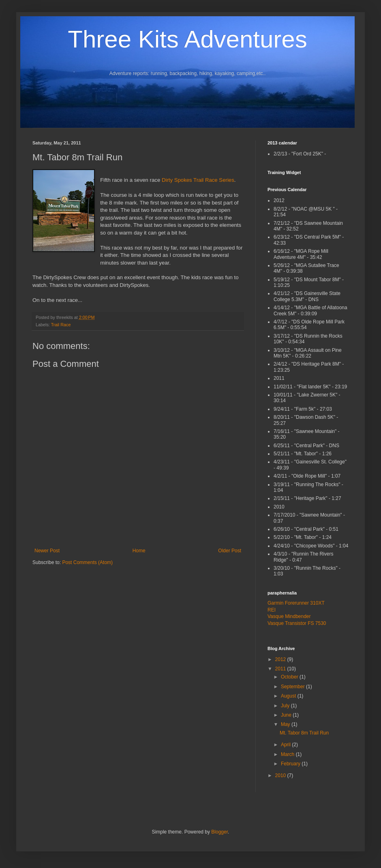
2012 (281, 659)
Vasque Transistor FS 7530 (297, 623)
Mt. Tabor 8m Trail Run (304, 733)
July (286, 706)
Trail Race (61, 325)
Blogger (219, 832)
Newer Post (47, 551)
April (286, 745)
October (290, 677)
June (287, 715)
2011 (281, 669)
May (286, 724)
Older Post (230, 551)
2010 (281, 775)
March (288, 754)
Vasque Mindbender (289, 616)
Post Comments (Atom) (87, 562)
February (291, 764)
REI (272, 610)
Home (139, 551)
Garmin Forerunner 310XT (296, 603)
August (289, 696)
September (293, 687)
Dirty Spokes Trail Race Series (198, 180)
